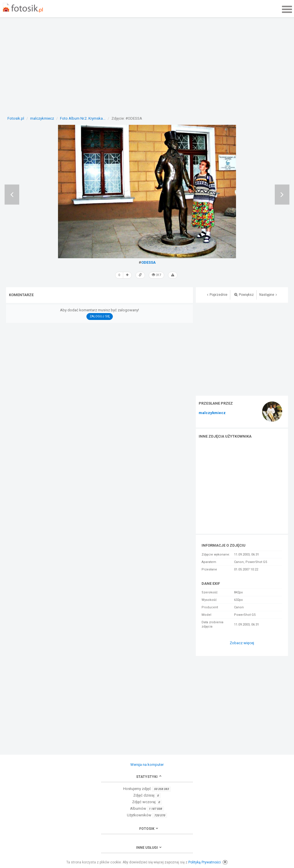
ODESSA (148, 262)
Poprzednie (217, 295)
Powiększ (244, 295)
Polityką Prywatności (205, 862)
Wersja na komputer (147, 765)
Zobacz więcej (242, 643)
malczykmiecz (212, 413)
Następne (268, 295)
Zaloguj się (100, 316)
